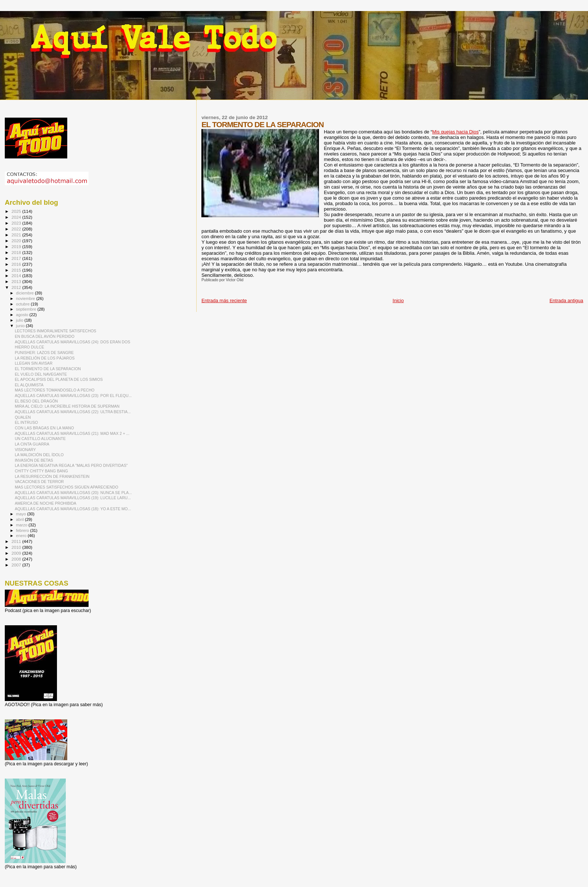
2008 (17, 559)
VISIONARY (25, 450)
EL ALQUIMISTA (29, 385)
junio (21, 326)
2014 (17, 276)
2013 (17, 281)
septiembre (27, 309)
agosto (23, 315)
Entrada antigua (566, 301)
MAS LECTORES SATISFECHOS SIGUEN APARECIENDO (67, 487)
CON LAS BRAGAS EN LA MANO (44, 428)
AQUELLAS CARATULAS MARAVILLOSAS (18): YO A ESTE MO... (73, 509)
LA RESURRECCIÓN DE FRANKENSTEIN (52, 476)
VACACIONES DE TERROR (39, 482)
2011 (17, 541)
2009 (17, 553)
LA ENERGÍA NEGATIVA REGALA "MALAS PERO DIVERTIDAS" (71, 465)
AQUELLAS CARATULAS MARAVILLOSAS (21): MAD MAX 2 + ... (72, 433)
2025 (17, 211)
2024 (17, 217)
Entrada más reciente (224, 301)
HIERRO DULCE (29, 347)
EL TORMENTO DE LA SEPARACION (48, 369)
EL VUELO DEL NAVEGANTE (41, 374)
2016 (17, 264)
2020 (17, 241)
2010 (17, 547)
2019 (17, 246)
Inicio (398, 301)
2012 (17, 287)
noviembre (26, 298)
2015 (17, 270)
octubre (24, 304)
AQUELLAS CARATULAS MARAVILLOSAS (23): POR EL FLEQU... (73, 396)
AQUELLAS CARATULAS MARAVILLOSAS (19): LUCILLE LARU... (73, 498)
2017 (17, 258)
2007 (17, 565)
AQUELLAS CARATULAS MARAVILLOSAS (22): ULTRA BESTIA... (73, 412)
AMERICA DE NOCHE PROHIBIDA (46, 503)
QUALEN (23, 417)
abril (21, 519)
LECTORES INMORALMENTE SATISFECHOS (55, 331)
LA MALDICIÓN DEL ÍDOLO (39, 455)
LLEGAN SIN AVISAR (34, 363)
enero (22, 536)
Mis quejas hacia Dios (455, 132)
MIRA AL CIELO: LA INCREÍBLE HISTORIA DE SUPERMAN (67, 406)
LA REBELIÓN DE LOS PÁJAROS (45, 358)
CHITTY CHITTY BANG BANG (41, 471)
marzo (22, 525)
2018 (17, 252)
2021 (17, 235)
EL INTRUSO (26, 422)
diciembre (26, 293)
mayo (22, 514)
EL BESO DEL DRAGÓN (36, 401)
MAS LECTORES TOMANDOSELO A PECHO (55, 390)
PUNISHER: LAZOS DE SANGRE (44, 353)
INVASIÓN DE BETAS (34, 460)
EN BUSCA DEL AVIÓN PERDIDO (44, 336)
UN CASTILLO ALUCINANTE (40, 439)
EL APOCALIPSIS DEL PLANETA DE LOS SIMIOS (59, 379)
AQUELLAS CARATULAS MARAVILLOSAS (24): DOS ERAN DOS (72, 342)
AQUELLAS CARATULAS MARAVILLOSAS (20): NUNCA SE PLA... (73, 493)
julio (20, 320)
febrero (23, 530)
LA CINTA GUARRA (32, 444)
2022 (17, 229)
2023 (17, 223)
